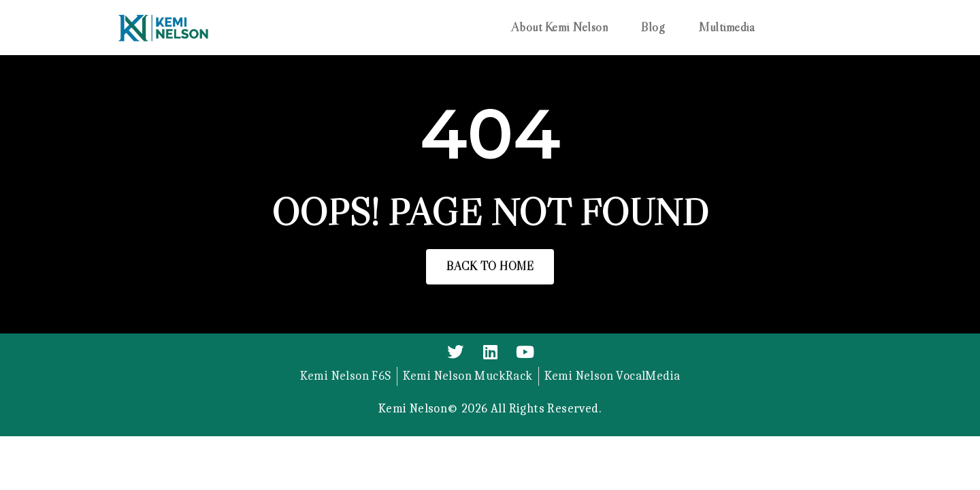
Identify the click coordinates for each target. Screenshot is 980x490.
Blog (653, 28)
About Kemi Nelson (560, 28)
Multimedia (726, 28)
